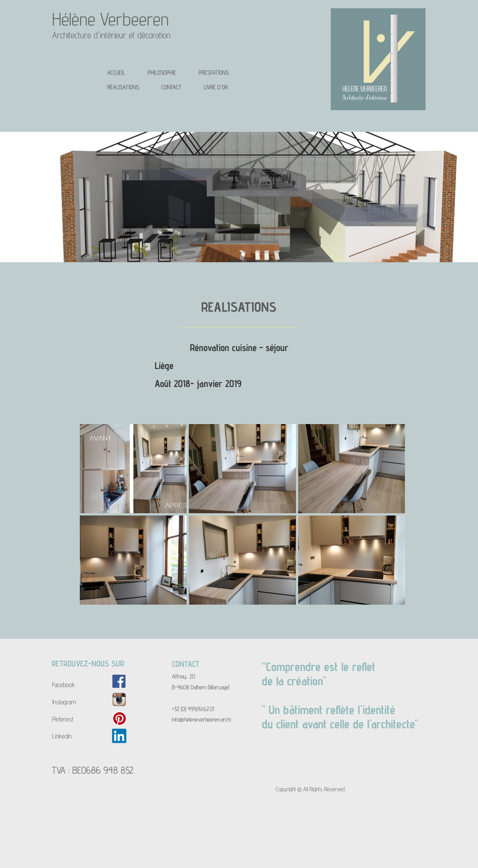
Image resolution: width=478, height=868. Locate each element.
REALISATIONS (239, 307)
